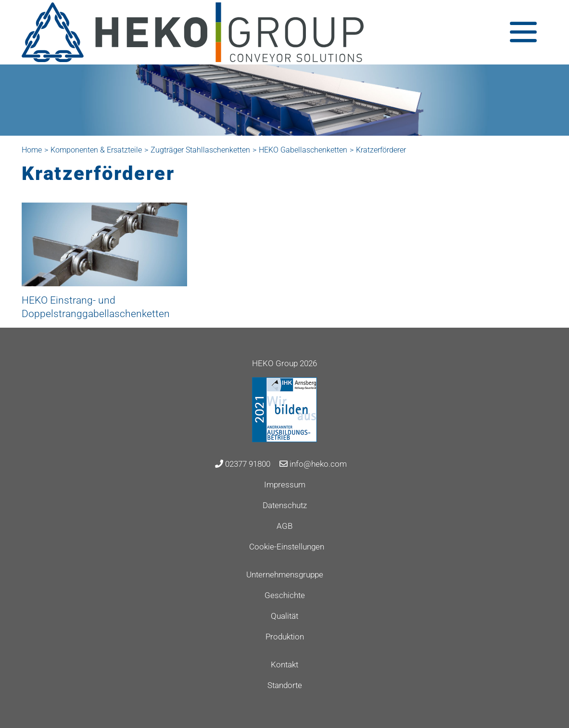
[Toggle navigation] (523, 32)
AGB (284, 526)
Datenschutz (285, 505)
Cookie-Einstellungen (287, 547)
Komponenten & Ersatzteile (96, 150)
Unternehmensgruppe (285, 575)
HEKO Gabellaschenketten (303, 150)
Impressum (285, 485)
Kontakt (284, 664)
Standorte (285, 685)
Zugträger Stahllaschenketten (200, 150)
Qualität (284, 616)
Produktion (285, 637)
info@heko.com (313, 464)
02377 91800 (243, 464)
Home (32, 150)
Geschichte (285, 595)
